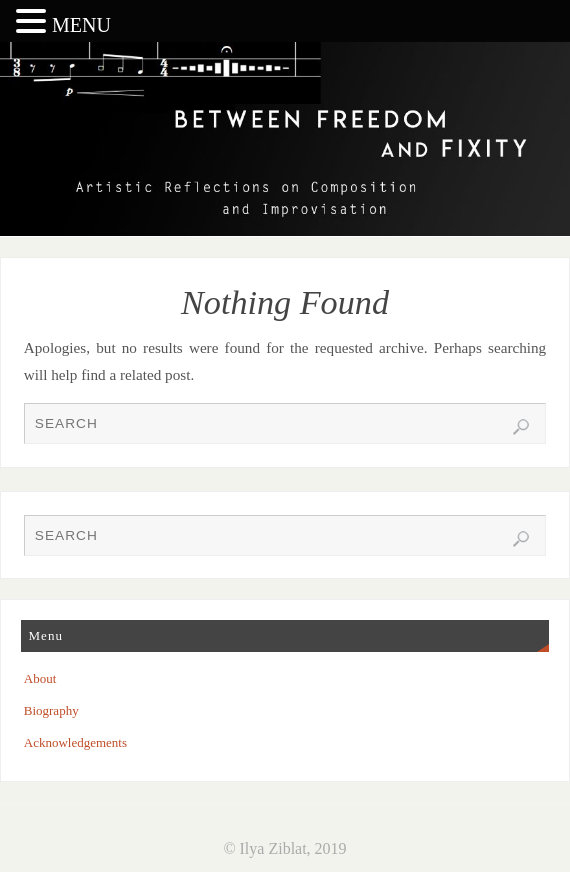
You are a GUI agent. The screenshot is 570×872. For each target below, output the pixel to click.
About (40, 678)
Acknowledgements (75, 742)
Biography (51, 710)
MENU (81, 25)
